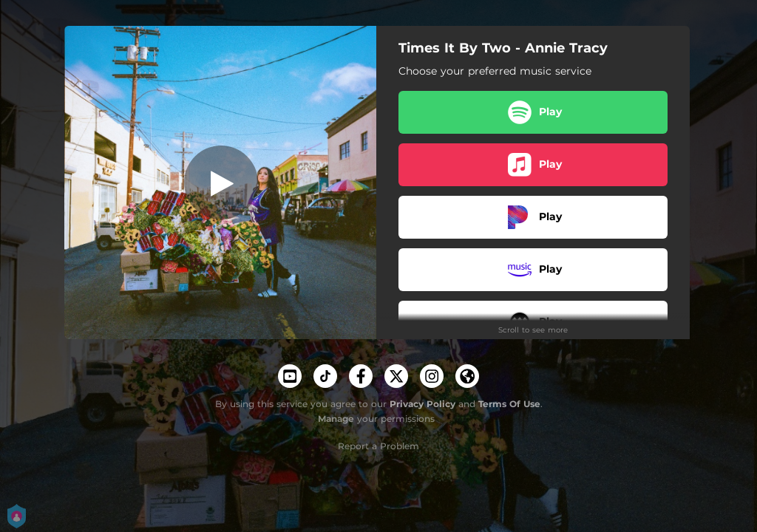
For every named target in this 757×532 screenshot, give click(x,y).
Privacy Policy (422, 404)
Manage (336, 419)
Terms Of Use (509, 404)
